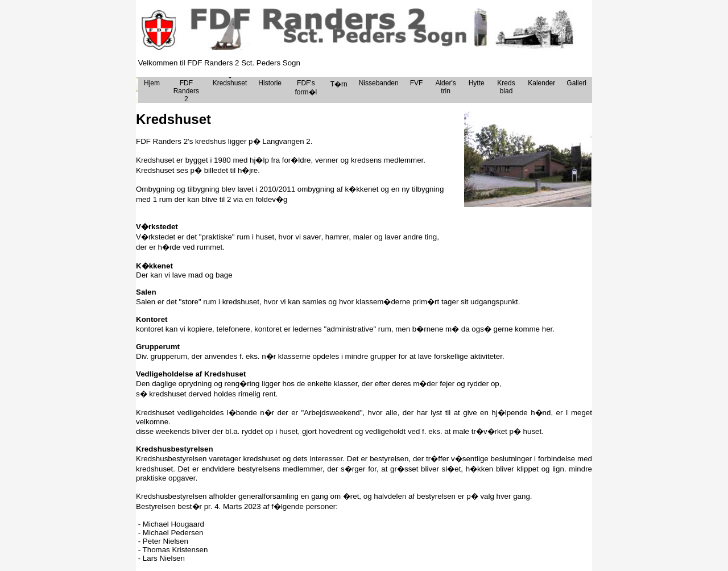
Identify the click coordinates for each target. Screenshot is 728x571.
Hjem (152, 83)
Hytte (477, 83)
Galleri (576, 83)
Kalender (541, 83)
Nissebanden (379, 83)
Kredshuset (230, 83)
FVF (417, 83)
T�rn (339, 84)
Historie (270, 83)
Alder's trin (445, 87)
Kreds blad (506, 87)
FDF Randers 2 (186, 91)
